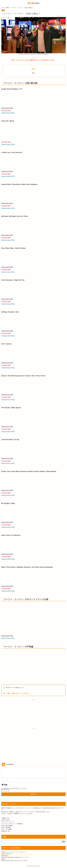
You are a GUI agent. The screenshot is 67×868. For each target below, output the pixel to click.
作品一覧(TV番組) (7, 826)
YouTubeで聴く (6, 110)
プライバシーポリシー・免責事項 (12, 824)
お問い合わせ (6, 820)
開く (33, 73)
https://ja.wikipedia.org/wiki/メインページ (15, 857)
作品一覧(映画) (6, 827)
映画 (3, 10)
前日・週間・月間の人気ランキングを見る (16, 693)
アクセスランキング (8, 822)
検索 (64, 842)
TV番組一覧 (5, 818)
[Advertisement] (33, 714)
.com (34, 3)
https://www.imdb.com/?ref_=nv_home (14, 861)
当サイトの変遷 (6, 829)
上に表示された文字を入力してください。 (15, 788)
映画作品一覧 (6, 831)
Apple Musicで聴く (7, 108)
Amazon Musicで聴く (8, 113)
